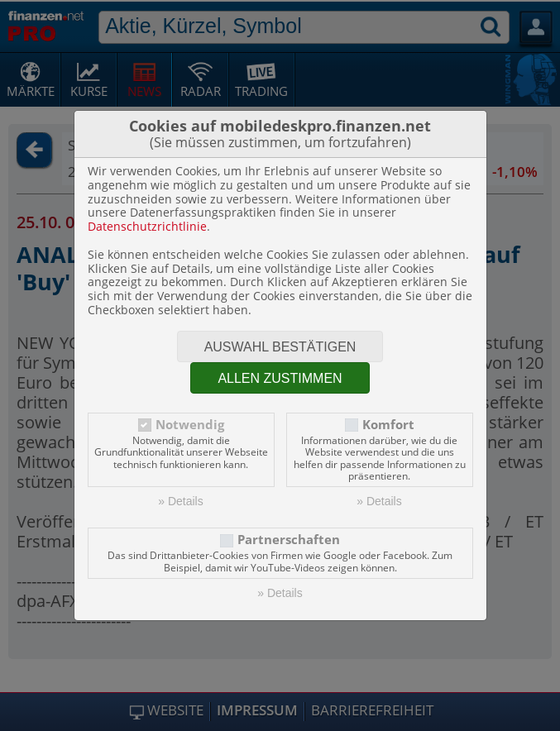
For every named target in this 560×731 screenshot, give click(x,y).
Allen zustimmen (280, 378)
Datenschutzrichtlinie (147, 226)
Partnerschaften (289, 540)
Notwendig (190, 425)
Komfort (388, 425)
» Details (180, 501)
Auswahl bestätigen (280, 347)
